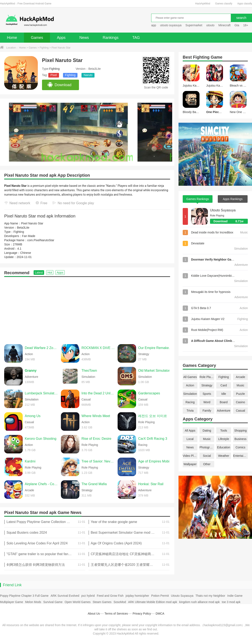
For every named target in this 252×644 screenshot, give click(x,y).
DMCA (160, 614)
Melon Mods (33, 602)
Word (207, 402)
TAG (136, 38)
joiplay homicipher (137, 596)
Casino (240, 402)
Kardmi (30, 461)
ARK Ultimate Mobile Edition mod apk (153, 602)
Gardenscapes (149, 393)
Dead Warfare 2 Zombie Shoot (42, 348)
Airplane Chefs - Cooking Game (42, 484)
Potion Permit (160, 596)
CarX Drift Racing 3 (153, 439)
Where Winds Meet (96, 416)
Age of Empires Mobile (155, 461)
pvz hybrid (88, 596)
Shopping (240, 431)
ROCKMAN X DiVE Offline (98, 348)
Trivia (190, 411)
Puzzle (240, 394)
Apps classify (245, 4)
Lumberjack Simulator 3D (42, 393)
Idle (224, 394)
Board (224, 402)
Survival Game (53, 602)
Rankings (111, 38)
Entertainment (240, 456)
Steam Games (102, 602)
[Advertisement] (87, 308)
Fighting (44, 48)
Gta (237, 25)
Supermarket (194, 25)
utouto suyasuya (171, 25)
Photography (207, 447)
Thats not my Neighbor (210, 596)
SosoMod (120, 602)
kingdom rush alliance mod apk (199, 602)
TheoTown (89, 371)
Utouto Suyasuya (223, 210)
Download (59, 85)
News (84, 38)
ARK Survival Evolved (65, 596)
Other (207, 464)
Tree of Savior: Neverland (98, 461)
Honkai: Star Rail (151, 484)
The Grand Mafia (94, 484)
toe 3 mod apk (231, 602)
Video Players (190, 456)
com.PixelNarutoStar (41, 240)
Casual (240, 411)
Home (12, 38)
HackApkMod (203, 4)
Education (224, 447)
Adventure (224, 411)
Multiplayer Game (12, 602)
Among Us (33, 416)
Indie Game (235, 596)
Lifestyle (224, 439)
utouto (210, 25)
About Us (94, 614)
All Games (190, 377)
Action (190, 385)
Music (241, 385)
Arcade (240, 377)
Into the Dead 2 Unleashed (98, 393)
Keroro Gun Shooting (41, 439)
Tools (224, 431)
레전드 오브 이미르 (153, 416)
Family (207, 411)
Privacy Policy (142, 614)
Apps (61, 38)
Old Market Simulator (154, 371)
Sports (207, 394)
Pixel (54, 75)
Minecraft (224, 25)
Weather (224, 456)
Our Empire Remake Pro (155, 348)
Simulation (190, 394)
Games (37, 38)
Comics (241, 447)
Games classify (224, 4)
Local (190, 439)
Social (207, 456)
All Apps (190, 431)
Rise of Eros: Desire (96, 439)
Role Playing (207, 377)
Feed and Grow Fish (110, 596)
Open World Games (78, 602)
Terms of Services (116, 614)
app (154, 25)
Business (241, 439)
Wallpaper (190, 464)
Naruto (88, 75)
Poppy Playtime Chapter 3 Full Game (24, 596)
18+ (246, 25)
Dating (207, 431)
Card (224, 385)
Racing (190, 402)
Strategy (207, 385)
